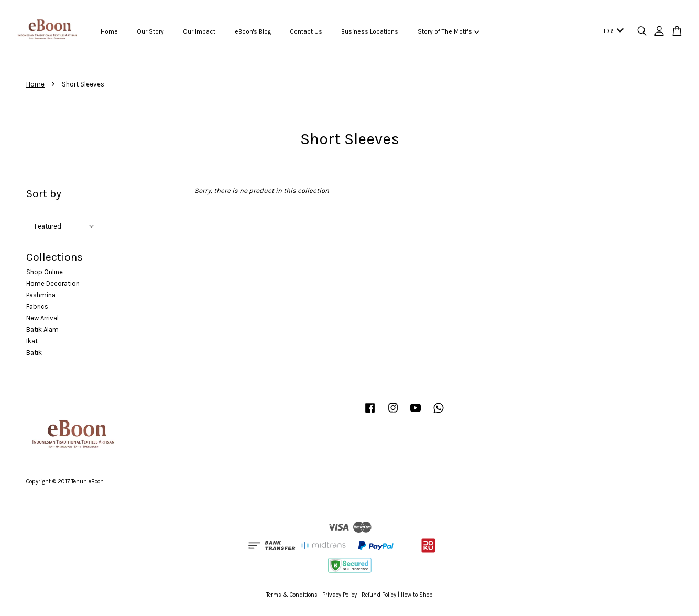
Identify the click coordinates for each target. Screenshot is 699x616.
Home (109, 31)
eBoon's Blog (253, 31)
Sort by (44, 193)
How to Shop (417, 595)
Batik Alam (42, 329)
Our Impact (199, 31)
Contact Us (306, 31)
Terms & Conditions (292, 595)
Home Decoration (53, 283)
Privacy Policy (340, 595)
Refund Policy (379, 595)
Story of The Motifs (449, 31)
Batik (34, 353)
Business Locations (370, 31)
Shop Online (45, 272)
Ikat (32, 341)
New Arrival (42, 318)
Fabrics (37, 306)
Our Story (150, 31)
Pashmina (41, 295)
